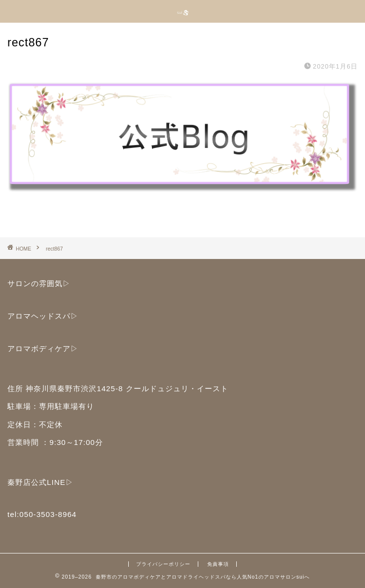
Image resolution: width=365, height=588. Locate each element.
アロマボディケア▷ (43, 349)
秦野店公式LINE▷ (40, 482)
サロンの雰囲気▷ (39, 283)
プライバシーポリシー (163, 564)
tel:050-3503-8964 (42, 514)
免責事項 (218, 564)
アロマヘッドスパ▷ (43, 316)
